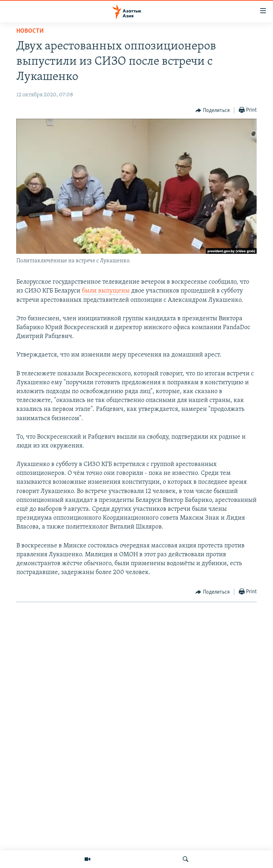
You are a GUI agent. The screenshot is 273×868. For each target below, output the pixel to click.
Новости (30, 31)
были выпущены (106, 291)
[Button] (213, 111)
